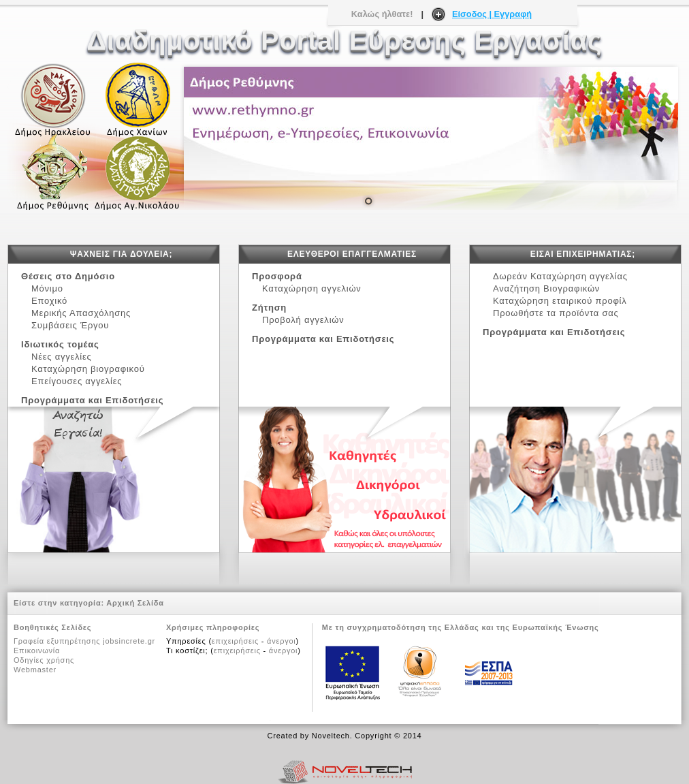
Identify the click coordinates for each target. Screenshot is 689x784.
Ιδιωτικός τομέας (60, 344)
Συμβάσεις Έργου (73, 325)
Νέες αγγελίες (64, 357)
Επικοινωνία (37, 650)
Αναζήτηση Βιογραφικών (546, 288)
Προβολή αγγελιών (303, 320)
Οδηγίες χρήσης (44, 660)
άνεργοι (281, 641)
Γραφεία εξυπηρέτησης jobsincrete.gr (84, 641)
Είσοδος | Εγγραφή (492, 14)
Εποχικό (52, 301)
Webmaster (35, 670)
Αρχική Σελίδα (135, 603)
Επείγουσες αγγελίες (77, 381)
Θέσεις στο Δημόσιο (68, 276)
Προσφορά (277, 276)
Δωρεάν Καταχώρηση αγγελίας (560, 276)
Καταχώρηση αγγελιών (312, 288)
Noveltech (331, 736)
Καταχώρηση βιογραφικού (88, 369)
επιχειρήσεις (235, 641)
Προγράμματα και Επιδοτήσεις (92, 400)
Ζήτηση (269, 308)
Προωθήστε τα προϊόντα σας (556, 313)
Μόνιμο (47, 288)
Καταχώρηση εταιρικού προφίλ (560, 301)
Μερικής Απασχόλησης (84, 313)
